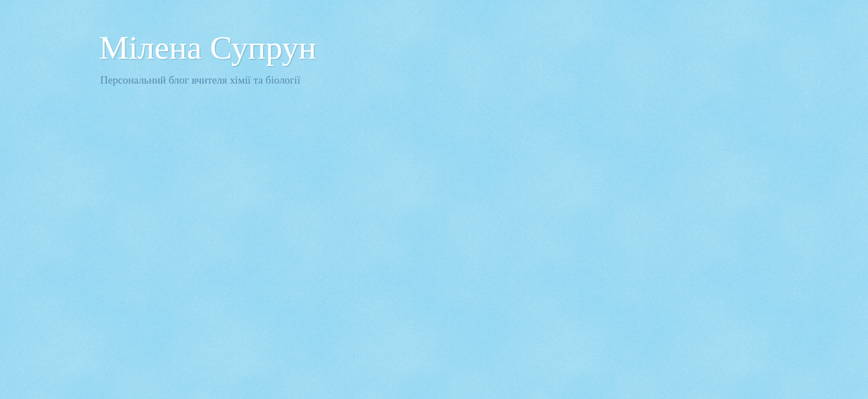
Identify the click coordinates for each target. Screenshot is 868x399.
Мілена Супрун (208, 48)
